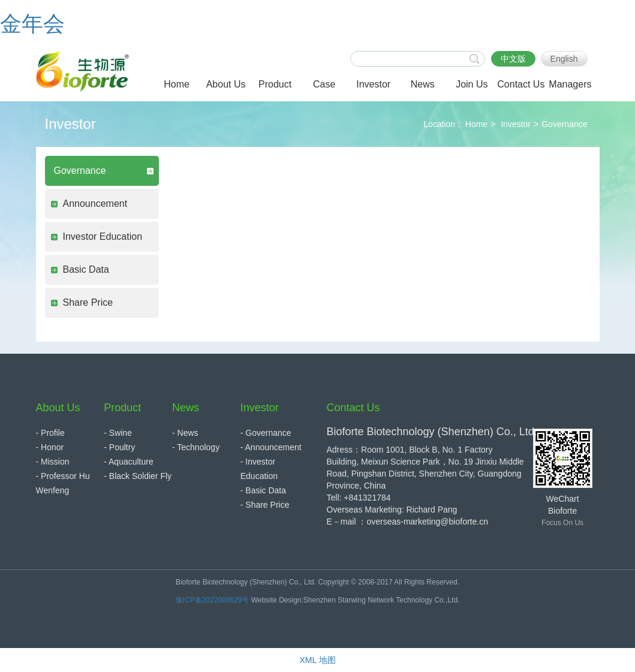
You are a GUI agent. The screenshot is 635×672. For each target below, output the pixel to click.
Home (476, 124)
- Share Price (265, 505)
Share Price (88, 302)
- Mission (53, 462)
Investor (516, 124)
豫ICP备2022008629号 (213, 600)
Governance (564, 124)
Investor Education (103, 236)
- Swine (118, 433)
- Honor (50, 447)
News (186, 408)
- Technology (196, 447)
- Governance (266, 433)
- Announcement (271, 447)
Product (122, 408)
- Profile (50, 433)
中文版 (513, 59)
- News (185, 433)
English (564, 59)
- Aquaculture (129, 462)
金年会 (32, 24)
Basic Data (86, 269)
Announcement (95, 204)
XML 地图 (317, 660)
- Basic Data (263, 490)
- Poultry (119, 447)
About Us (58, 408)
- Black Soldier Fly (138, 476)
